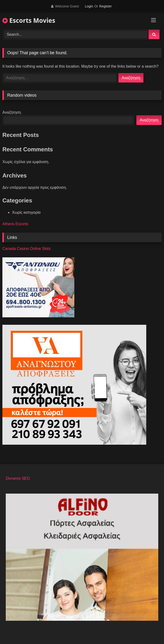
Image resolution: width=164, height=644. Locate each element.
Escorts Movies (29, 20)
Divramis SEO (18, 478)
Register (105, 6)
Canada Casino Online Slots (26, 249)
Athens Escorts (15, 224)
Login (89, 6)
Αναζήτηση (12, 112)
